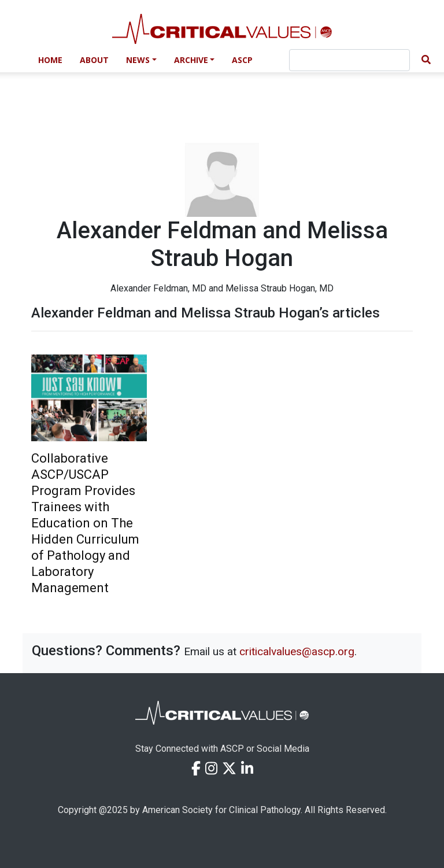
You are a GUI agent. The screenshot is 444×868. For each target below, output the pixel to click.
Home (50, 60)
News (138, 60)
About (94, 60)
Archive (191, 60)
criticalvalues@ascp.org (297, 651)
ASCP (242, 60)
